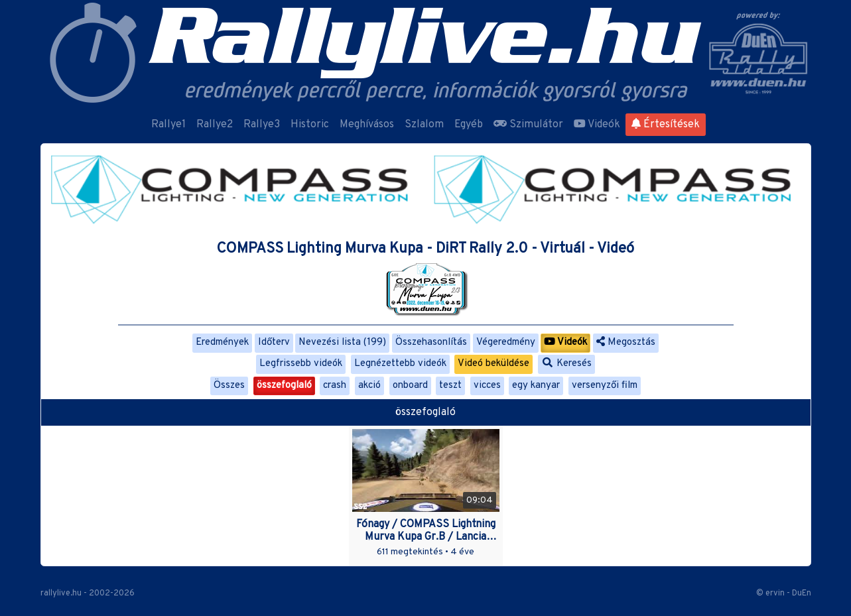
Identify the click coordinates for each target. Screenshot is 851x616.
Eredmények (222, 342)
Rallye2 (215, 125)
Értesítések (666, 125)
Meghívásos (367, 125)
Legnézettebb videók (400, 364)
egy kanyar (536, 386)
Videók (597, 125)
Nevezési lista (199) (342, 342)
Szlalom (424, 125)
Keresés (566, 364)
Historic (310, 125)
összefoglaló (284, 386)
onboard (410, 386)
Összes (229, 386)
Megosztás (626, 342)
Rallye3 (262, 125)
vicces (487, 386)
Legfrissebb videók (301, 364)
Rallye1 (168, 125)
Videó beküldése (493, 364)
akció (369, 386)
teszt (450, 386)
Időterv (274, 342)
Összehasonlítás (431, 342)
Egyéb (469, 125)
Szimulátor (528, 125)
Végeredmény (506, 342)
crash (335, 386)
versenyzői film (605, 386)
